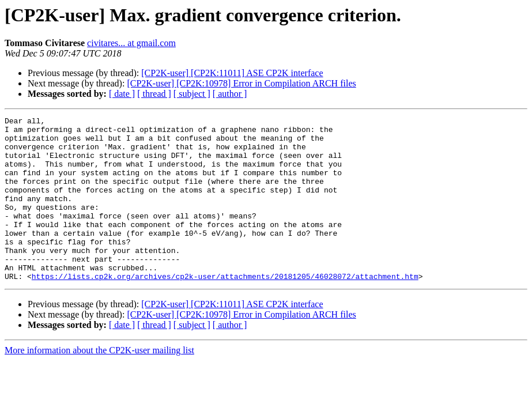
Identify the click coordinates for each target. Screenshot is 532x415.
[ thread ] (154, 94)
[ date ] (122, 94)
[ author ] (230, 94)
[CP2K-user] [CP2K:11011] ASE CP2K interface (232, 73)
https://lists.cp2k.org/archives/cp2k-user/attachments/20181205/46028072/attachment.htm (225, 309)
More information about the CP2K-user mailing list (99, 383)
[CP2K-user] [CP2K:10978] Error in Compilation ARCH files (241, 83)
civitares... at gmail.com (131, 43)
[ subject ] (192, 94)
